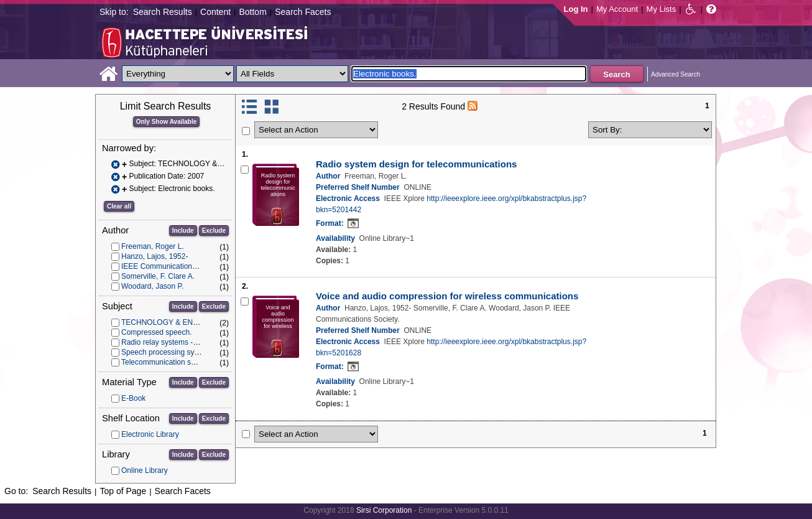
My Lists (662, 9)
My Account (617, 9)
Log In (576, 9)
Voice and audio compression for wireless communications (447, 296)
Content (215, 12)
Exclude (214, 231)
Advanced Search (676, 74)
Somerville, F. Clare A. (158, 276)
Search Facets (303, 12)
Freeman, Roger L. (153, 246)
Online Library (145, 470)
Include (183, 231)
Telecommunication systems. (169, 362)
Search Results (163, 12)
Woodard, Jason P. (152, 286)
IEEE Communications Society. (173, 266)
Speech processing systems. (169, 352)
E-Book (133, 398)
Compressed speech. (156, 332)
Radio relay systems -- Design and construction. (201, 342)
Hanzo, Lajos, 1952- (155, 256)
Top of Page (123, 491)
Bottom (252, 12)
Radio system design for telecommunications (416, 164)
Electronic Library (150, 434)
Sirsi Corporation (384, 510)
